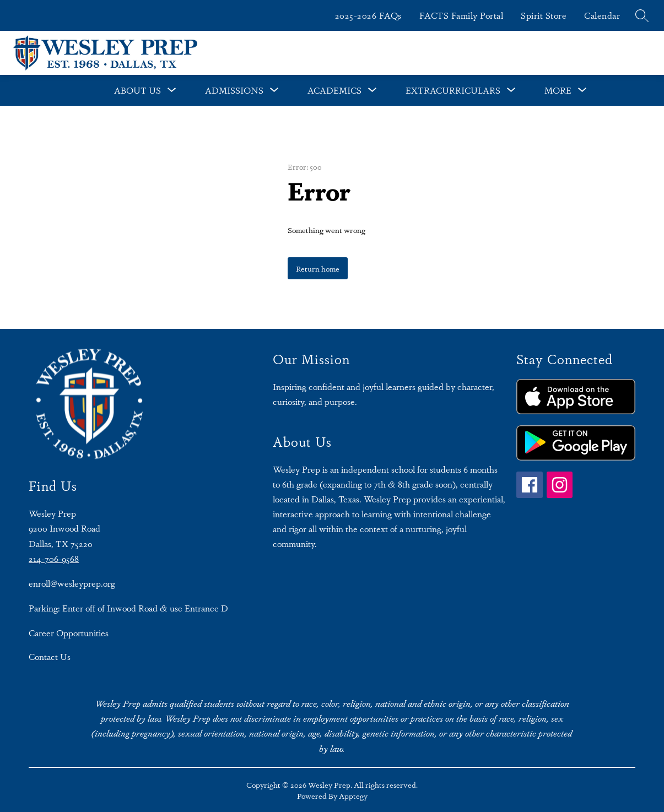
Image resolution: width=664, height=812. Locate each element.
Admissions (234, 90)
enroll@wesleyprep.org (72, 583)
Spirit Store (544, 15)
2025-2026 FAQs (368, 15)
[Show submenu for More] (558, 90)
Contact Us (50, 656)
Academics (334, 90)
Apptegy (353, 795)
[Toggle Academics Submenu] (373, 90)
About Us (137, 90)
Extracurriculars (453, 90)
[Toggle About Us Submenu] (172, 90)
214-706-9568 (54, 558)
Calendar (602, 15)
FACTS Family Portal (461, 15)
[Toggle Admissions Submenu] (274, 90)
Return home (318, 268)
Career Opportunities (69, 633)
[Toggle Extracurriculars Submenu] (511, 90)
